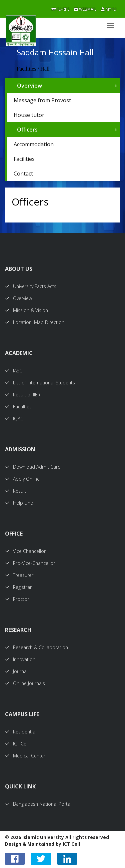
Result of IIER (23, 395)
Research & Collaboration (36, 647)
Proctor (17, 599)
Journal (16, 671)
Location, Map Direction (35, 322)
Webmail (85, 9)
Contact (23, 174)
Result (15, 491)
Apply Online (22, 479)
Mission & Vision (26, 310)
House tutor (29, 115)
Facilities (24, 159)
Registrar (18, 587)
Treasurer (19, 575)
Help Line (19, 503)
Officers (27, 130)
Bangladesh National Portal (38, 804)
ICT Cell (17, 744)
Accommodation (34, 144)
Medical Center (25, 756)
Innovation (20, 659)
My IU (109, 9)
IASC (14, 371)
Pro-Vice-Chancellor (30, 563)
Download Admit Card (33, 467)
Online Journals (25, 683)
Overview (29, 86)
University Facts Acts (31, 286)
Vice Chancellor (25, 551)
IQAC (14, 419)
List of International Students (40, 383)
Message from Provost (42, 100)
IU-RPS (60, 9)
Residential (21, 732)
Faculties (18, 407)
